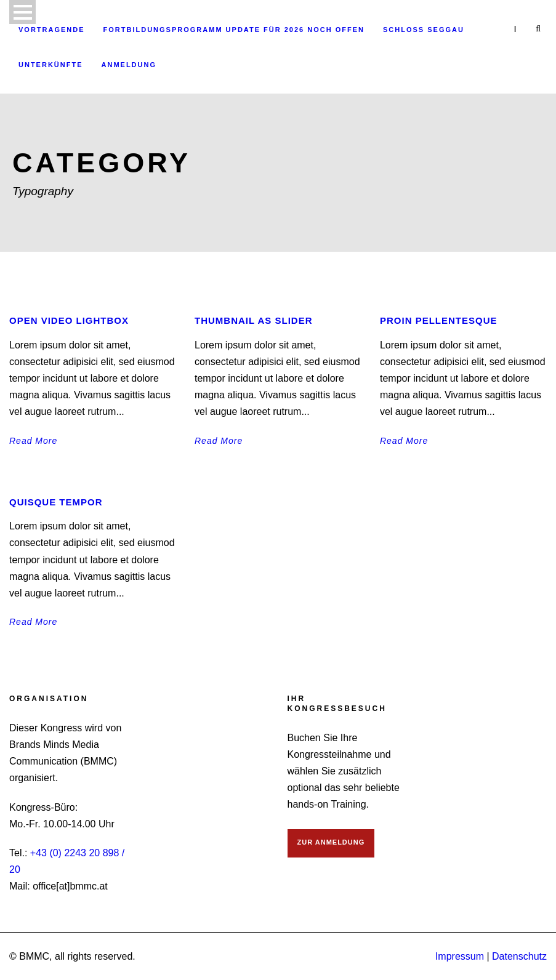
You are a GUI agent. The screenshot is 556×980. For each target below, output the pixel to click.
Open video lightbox (69, 320)
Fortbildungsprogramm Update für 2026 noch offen (234, 30)
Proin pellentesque (439, 320)
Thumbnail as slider (254, 320)
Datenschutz (519, 956)
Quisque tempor (56, 502)
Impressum (460, 956)
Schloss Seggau (424, 30)
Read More (33, 441)
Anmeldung (129, 65)
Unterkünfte (51, 65)
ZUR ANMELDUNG (331, 842)
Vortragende (52, 30)
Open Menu (22, 12)
